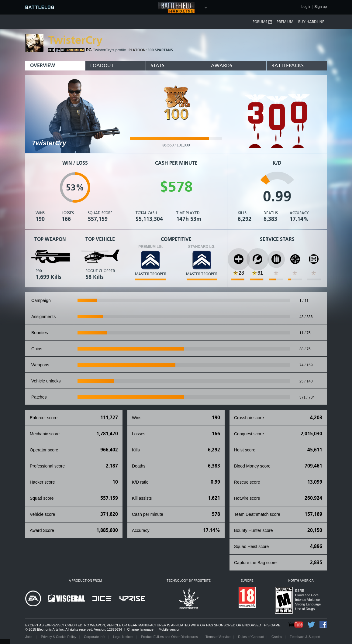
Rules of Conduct (251, 637)
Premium (285, 22)
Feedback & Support (305, 637)
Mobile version (169, 629)
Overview (43, 65)
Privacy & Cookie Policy (59, 637)
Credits (277, 637)
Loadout (102, 65)
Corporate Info (95, 637)
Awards (222, 65)
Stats (158, 65)
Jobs (29, 637)
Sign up (321, 7)
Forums (262, 22)
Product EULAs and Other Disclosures (169, 637)
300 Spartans (160, 50)
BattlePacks (288, 65)
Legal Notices (123, 637)
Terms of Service (218, 637)
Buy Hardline (311, 22)
